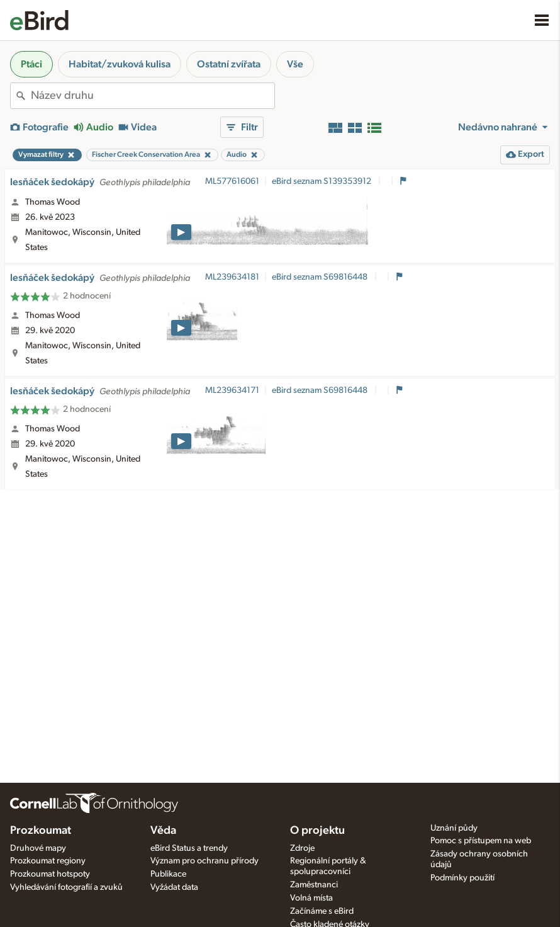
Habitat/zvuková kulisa (120, 64)
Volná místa (311, 898)
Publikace (168, 874)
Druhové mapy (38, 848)
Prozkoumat (41, 831)
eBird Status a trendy (189, 848)
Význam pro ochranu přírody (204, 861)
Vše (295, 64)
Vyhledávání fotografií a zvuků (66, 887)
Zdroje (302, 848)
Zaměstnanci (314, 885)
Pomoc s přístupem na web (481, 841)
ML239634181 (232, 277)
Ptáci (31, 64)
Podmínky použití (462, 878)
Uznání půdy (454, 828)
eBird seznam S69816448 (321, 277)
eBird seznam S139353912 (322, 181)
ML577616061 (232, 181)
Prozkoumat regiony (48, 861)
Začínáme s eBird (322, 911)
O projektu (317, 831)
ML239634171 (232, 390)
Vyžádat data (174, 887)
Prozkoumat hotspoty (50, 874)
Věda (163, 831)
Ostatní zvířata (229, 64)
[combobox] (153, 96)
